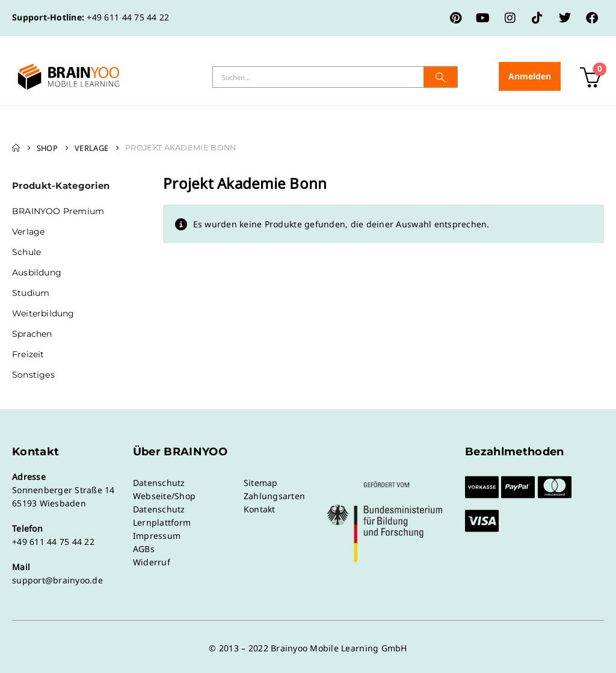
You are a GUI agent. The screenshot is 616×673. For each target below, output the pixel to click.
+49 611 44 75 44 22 (128, 17)
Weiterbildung (43, 313)
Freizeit (28, 354)
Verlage (28, 232)
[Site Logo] (69, 77)
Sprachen (32, 334)
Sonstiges (33, 375)
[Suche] (440, 77)
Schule (26, 252)
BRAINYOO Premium (58, 211)
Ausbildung (37, 272)
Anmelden (530, 76)
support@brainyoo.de (57, 580)
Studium (31, 293)
